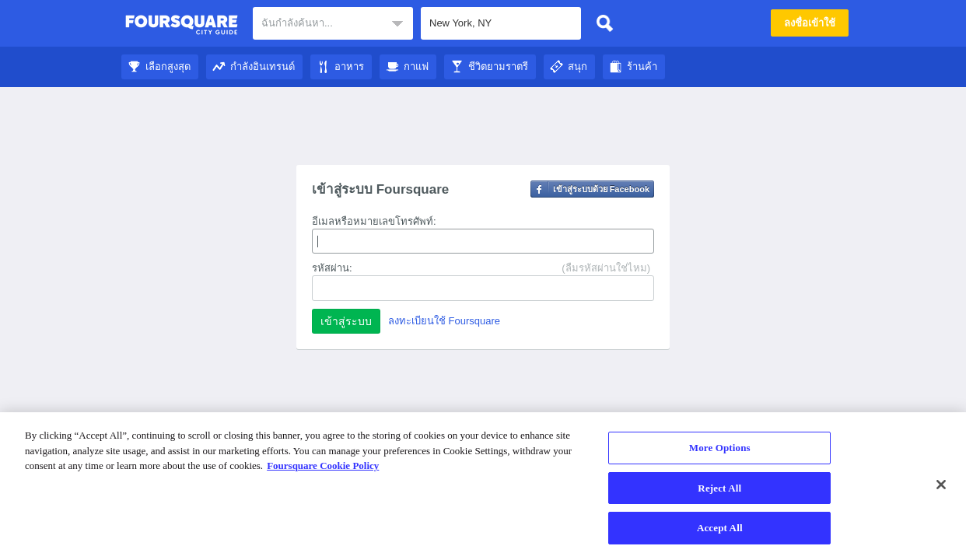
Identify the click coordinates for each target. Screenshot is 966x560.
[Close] (941, 485)
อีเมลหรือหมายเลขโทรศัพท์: (374, 221)
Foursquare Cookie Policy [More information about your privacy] (323, 465)
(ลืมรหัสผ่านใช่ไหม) (606, 268)
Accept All (720, 528)
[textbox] (333, 23)
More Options (720, 448)
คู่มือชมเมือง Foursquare (182, 25)
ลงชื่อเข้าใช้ (810, 23)
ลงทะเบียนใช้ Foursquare (444, 321)
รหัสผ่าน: (332, 268)
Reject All (719, 488)
